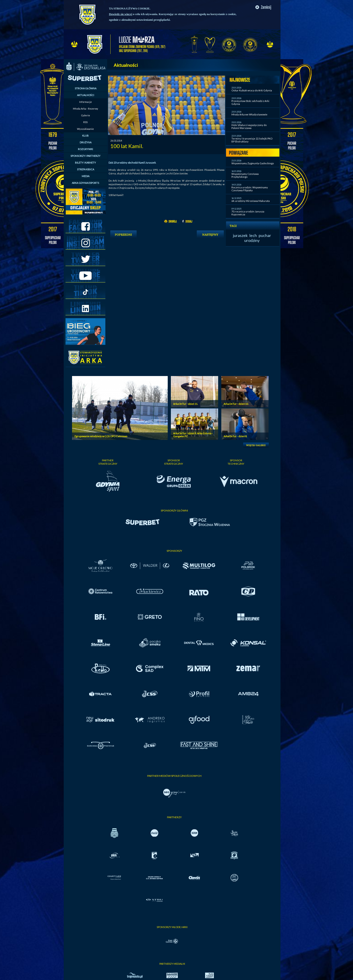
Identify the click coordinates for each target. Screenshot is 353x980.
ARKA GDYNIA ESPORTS (85, 183)
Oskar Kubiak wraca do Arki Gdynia (252, 90)
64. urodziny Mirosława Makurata (251, 201)
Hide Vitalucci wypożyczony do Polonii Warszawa (249, 126)
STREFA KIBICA (86, 169)
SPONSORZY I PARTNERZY (85, 156)
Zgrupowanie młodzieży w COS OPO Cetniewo (101, 436)
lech (253, 235)
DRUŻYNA (86, 142)
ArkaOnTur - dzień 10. (236, 404)
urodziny (252, 240)
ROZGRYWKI (85, 149)
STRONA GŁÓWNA (86, 88)
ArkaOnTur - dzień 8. (235, 436)
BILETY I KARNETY (85, 163)
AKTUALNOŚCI (86, 95)
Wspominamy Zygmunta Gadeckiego (253, 163)
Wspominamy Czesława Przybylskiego (245, 175)
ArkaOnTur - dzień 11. (186, 404)
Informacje (86, 102)
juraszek (240, 235)
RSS (85, 122)
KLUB (85, 136)
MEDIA (86, 176)
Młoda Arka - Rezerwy (86, 109)
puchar (265, 235)
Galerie (86, 115)
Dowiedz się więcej (121, 14)
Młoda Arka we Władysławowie (249, 114)
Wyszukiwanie (85, 129)
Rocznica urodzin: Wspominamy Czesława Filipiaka (250, 189)
